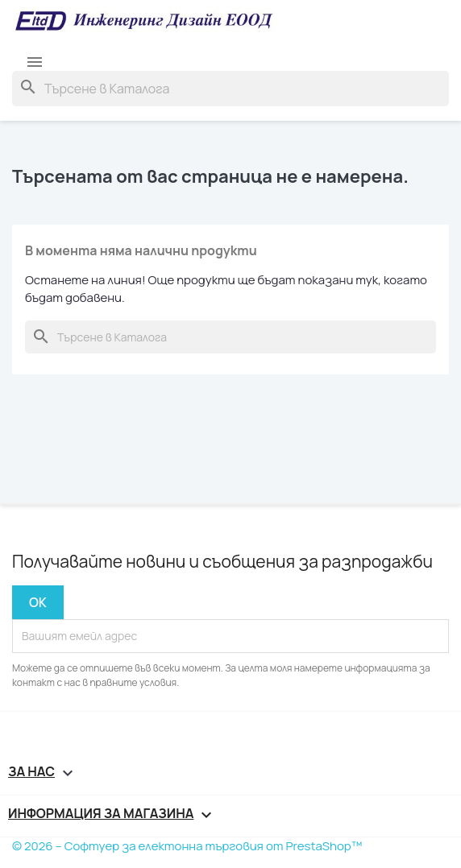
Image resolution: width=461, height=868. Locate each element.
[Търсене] (230, 89)
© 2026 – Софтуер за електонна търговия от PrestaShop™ (187, 846)
